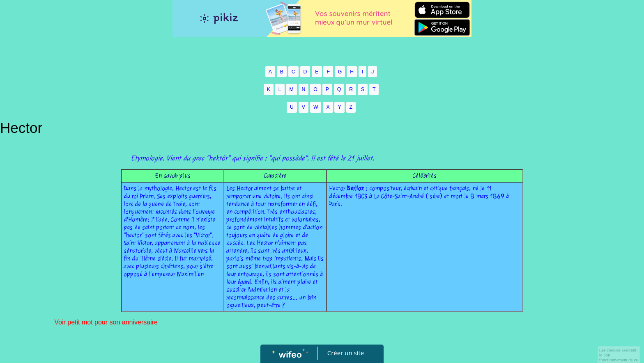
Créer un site (346, 353)
